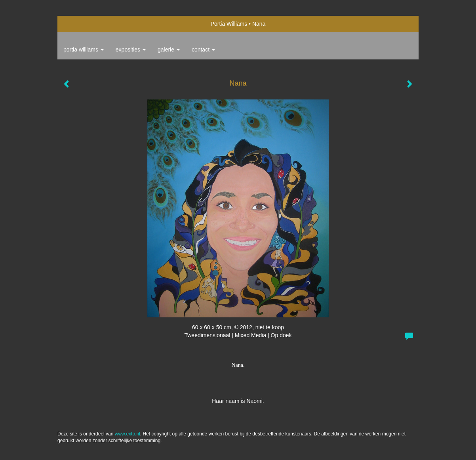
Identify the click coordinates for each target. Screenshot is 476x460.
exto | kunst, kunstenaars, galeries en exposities (80, 24)
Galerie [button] (169, 50)
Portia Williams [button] (84, 50)
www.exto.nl (128, 434)
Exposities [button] (131, 50)
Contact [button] (203, 50)
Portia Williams (229, 24)
